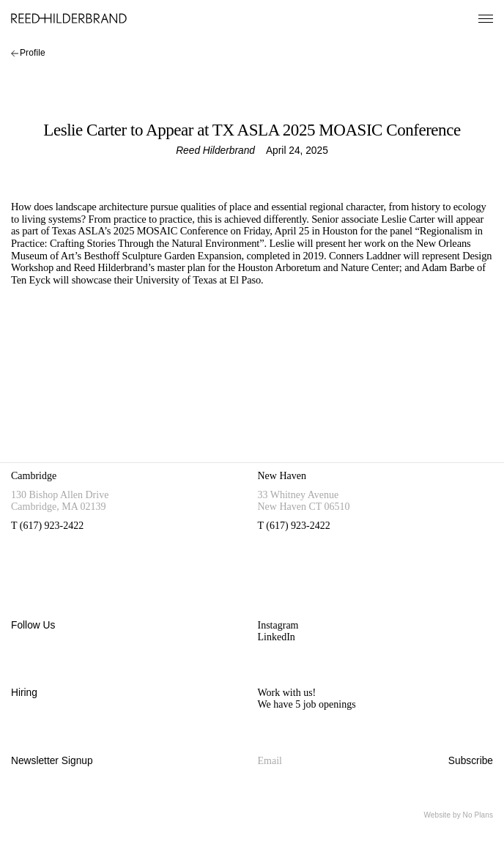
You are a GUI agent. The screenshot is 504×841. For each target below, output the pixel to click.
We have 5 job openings (307, 704)
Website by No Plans (458, 815)
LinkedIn (277, 637)
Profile (28, 53)
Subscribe (471, 761)
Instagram (278, 625)
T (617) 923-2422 (47, 526)
